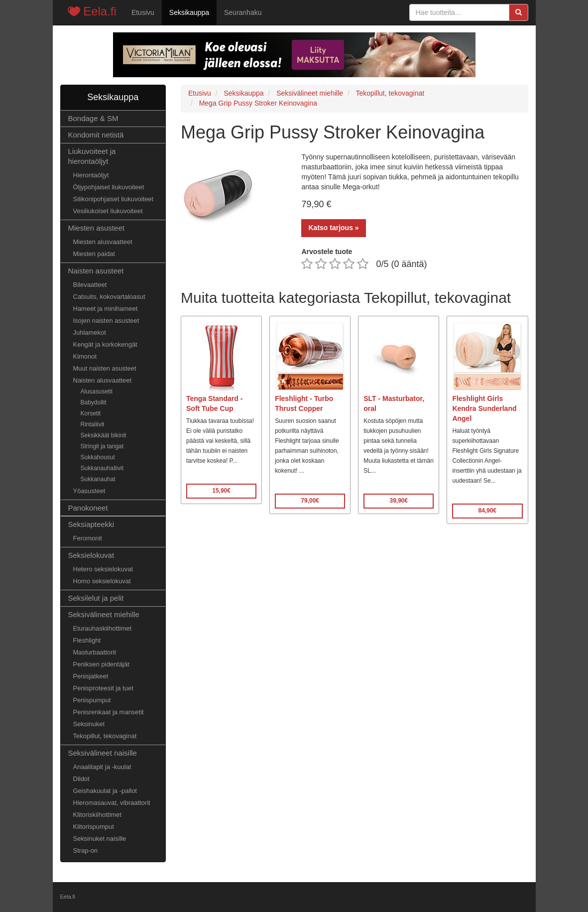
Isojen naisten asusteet (106, 321)
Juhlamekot (90, 332)
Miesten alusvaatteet (103, 242)
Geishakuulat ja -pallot (105, 791)
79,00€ (310, 501)
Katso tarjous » (333, 228)
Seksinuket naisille (100, 839)
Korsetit (91, 413)
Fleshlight (87, 640)
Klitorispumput (94, 827)
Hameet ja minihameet (106, 309)
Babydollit (94, 402)
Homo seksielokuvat (102, 581)
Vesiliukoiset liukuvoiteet (108, 211)
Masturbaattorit (95, 652)
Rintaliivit (93, 424)
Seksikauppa (189, 12)
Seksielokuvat (91, 555)
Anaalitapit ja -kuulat (102, 767)
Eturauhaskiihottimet (103, 628)
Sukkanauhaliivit (102, 468)
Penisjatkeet (91, 676)
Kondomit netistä (96, 135)
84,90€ (488, 511)
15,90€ (221, 491)
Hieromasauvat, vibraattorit (112, 803)
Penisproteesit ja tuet (103, 688)
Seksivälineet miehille (104, 614)
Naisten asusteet (96, 271)
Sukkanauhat (98, 479)
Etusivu (143, 12)
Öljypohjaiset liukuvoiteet (109, 187)
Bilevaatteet (90, 285)
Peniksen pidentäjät (101, 664)
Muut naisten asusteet (105, 368)
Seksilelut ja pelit (96, 598)
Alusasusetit (97, 391)
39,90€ (399, 501)
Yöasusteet (89, 491)
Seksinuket (89, 724)
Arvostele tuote (327, 252)
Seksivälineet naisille (103, 753)
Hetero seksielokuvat (103, 569)
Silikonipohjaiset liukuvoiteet (114, 199)
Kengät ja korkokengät (105, 344)
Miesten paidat (94, 254)
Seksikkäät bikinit (104, 435)
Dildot (81, 779)
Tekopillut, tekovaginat (105, 736)
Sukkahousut (98, 457)
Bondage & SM (93, 118)
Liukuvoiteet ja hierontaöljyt (92, 156)
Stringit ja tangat (102, 446)
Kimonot (85, 356)
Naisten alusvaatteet (103, 380)
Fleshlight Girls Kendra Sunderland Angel (484, 408)
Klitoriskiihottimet (97, 815)
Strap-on (86, 850)
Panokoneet (88, 508)
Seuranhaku (243, 12)
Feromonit (88, 538)
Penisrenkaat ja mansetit (109, 712)
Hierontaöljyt (91, 175)
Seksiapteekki (91, 524)
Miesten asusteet (96, 228)
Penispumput (92, 700)
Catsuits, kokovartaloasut (109, 297)
